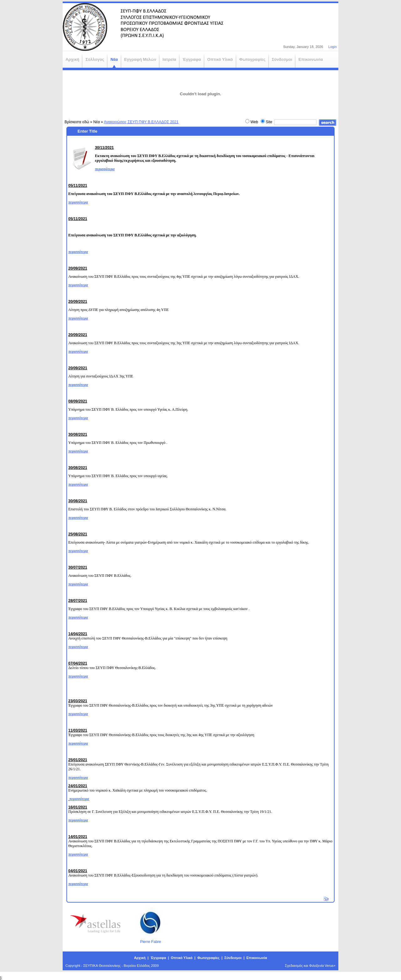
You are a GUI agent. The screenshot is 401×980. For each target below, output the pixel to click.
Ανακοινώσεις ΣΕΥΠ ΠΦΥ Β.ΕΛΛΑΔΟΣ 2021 (141, 122)
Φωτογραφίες (208, 958)
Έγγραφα (158, 958)
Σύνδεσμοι (233, 958)
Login (333, 47)
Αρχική (140, 958)
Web (254, 122)
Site (269, 122)
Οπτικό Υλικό (182, 958)
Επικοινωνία (257, 958)
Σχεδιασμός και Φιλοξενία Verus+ (310, 966)
